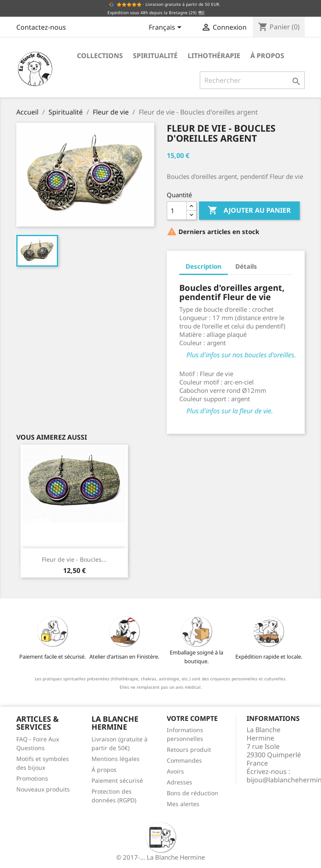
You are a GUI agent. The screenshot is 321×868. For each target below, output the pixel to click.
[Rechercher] (252, 80)
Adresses (180, 782)
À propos (267, 56)
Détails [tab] (246, 266)
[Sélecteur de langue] (167, 28)
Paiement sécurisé (117, 780)
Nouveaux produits (43, 789)
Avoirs (175, 771)
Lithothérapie (214, 56)
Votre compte (192, 718)
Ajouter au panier (249, 211)
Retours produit (189, 750)
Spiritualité (155, 56)
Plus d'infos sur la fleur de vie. (230, 411)
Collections (100, 56)
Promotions (32, 778)
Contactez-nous (41, 27)
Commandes (184, 760)
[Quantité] (177, 211)
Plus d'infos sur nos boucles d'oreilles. (241, 355)
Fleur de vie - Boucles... (74, 559)
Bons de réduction (192, 793)
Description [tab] (204, 266)
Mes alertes (183, 804)
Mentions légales (116, 759)
